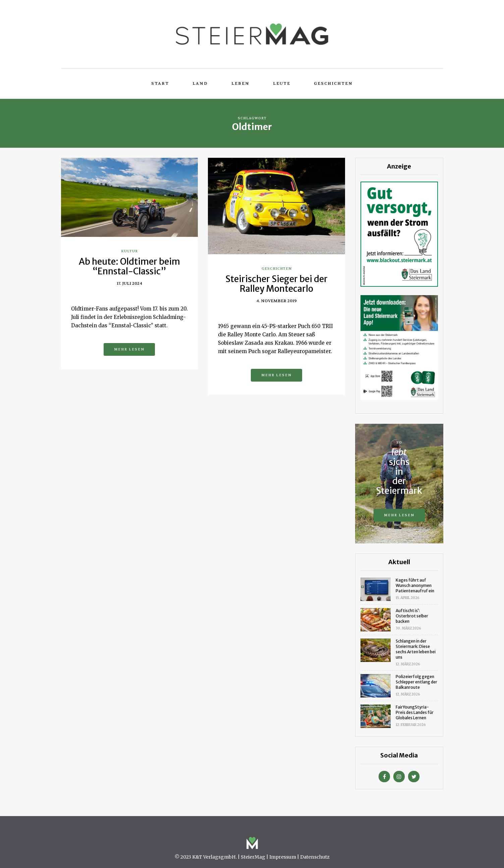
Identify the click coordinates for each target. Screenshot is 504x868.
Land (200, 83)
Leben (240, 83)
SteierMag (253, 857)
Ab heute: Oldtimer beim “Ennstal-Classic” (129, 266)
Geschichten (333, 83)
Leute (282, 83)
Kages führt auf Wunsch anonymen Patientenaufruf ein (415, 585)
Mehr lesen (129, 349)
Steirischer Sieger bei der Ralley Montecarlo (276, 284)
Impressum (283, 857)
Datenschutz (315, 857)
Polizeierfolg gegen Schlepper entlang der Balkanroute (416, 682)
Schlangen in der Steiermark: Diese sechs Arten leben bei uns (416, 649)
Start (160, 83)
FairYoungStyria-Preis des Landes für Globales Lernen (415, 712)
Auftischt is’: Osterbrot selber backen (412, 616)
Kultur (129, 251)
